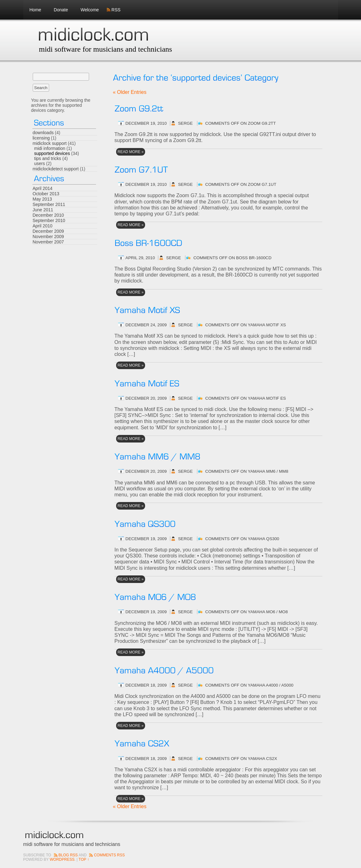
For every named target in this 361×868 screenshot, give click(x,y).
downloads (43, 133)
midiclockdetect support (56, 169)
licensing (41, 138)
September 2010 (49, 220)
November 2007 (48, 242)
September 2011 (49, 204)
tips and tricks (48, 158)
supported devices (52, 153)
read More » (131, 152)
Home (35, 10)
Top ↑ (84, 859)
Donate (61, 10)
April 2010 (43, 226)
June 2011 (43, 210)
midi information (50, 148)
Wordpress (62, 859)
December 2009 (48, 231)
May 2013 (42, 199)
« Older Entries (130, 92)
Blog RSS (68, 855)
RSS (116, 10)
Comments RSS (109, 855)
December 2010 (48, 215)
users (40, 163)
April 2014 (43, 188)
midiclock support (50, 143)
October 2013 (46, 194)
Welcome (90, 10)
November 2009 (48, 237)
